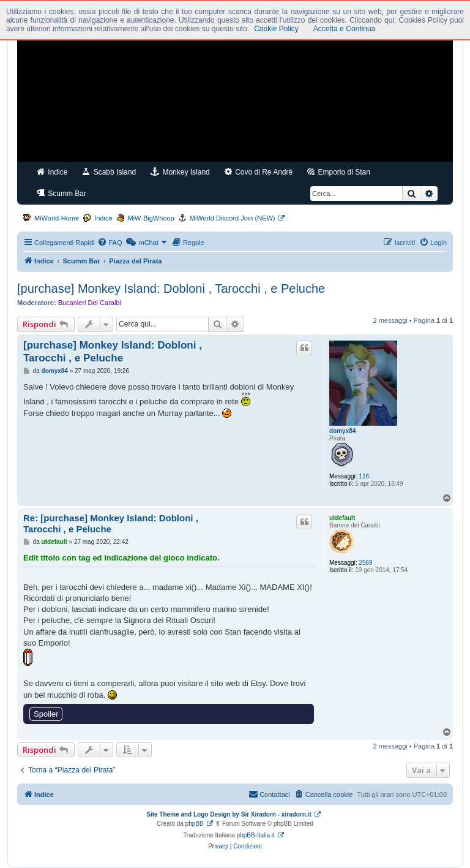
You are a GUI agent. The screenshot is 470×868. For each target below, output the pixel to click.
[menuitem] (110, 243)
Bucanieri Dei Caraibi (90, 303)
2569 (365, 563)
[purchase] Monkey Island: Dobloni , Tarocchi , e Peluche (171, 289)
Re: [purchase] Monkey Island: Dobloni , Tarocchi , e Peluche (111, 524)
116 (364, 476)
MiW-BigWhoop (151, 218)
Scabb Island (109, 172)
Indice (52, 172)
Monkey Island (180, 172)
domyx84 (342, 431)
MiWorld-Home (57, 218)
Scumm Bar (62, 193)
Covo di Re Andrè (259, 172)
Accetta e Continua (344, 29)
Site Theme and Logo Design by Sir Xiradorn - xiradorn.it (229, 814)
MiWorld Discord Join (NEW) (233, 218)
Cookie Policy (276, 29)
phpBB (195, 824)
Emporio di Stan (339, 172)
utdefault (342, 518)
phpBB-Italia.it (256, 835)
